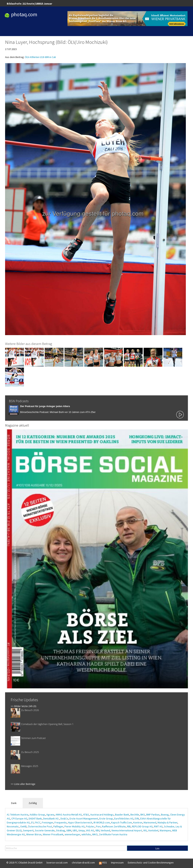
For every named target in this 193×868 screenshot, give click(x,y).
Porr (98, 826)
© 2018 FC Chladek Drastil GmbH (24, 863)
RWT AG (158, 826)
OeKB (23, 826)
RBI (129, 826)
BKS (143, 815)
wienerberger (72, 834)
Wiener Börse (34, 834)
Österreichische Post (40, 826)
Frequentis (61, 822)
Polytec (90, 826)
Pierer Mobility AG (75, 826)
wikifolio (86, 834)
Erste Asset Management (84, 819)
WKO (95, 834)
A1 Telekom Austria (18, 815)
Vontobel (153, 830)
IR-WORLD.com (102, 822)
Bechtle (135, 815)
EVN (137, 819)
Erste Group (106, 819)
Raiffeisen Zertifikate (114, 826)
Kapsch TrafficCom (122, 822)
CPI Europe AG (19, 819)
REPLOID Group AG (142, 826)
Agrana (50, 815)
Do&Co (64, 819)
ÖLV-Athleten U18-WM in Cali (40, 57)
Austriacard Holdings (102, 815)
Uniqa (82, 830)
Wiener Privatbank (53, 834)
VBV (97, 830)
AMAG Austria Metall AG (69, 815)
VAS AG (90, 830)
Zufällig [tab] (33, 803)
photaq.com (24, 14)
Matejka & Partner (167, 822)
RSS (103, 863)
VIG (145, 830)
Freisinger (47, 822)
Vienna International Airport (127, 830)
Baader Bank (122, 815)
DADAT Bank (35, 819)
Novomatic (13, 826)
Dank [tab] (14, 803)
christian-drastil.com (83, 863)
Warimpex (165, 830)
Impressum (117, 863)
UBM (69, 830)
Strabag (61, 830)
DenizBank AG (51, 819)
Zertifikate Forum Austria (113, 834)
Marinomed (150, 822)
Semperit (28, 830)
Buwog (165, 815)
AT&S (86, 815)
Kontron (138, 822)
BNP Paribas (153, 815)
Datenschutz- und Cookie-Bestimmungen (151, 863)
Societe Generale (45, 830)
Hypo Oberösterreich (80, 822)
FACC (38, 822)
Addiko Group (37, 815)
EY (32, 822)
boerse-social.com (57, 863)
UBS (75, 830)
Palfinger (58, 826)
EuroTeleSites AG (124, 819)
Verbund (105, 830)
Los (157, 848)
